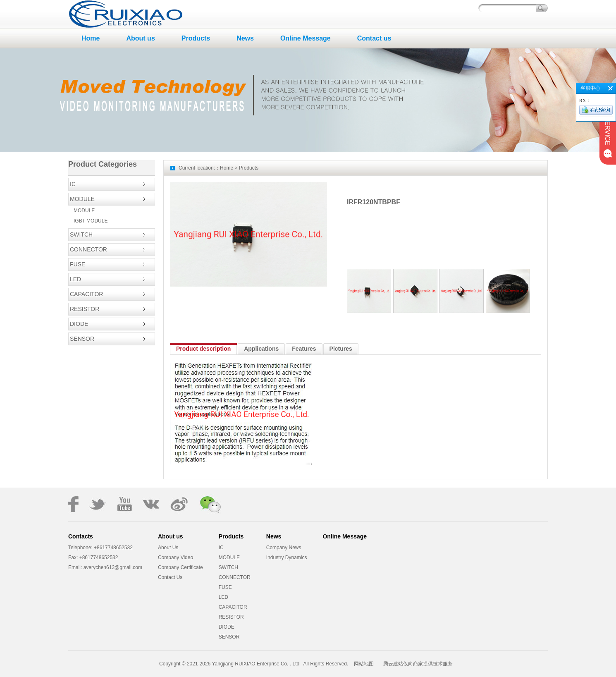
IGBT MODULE (91, 221)
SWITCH (81, 234)
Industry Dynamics (287, 557)
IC (73, 184)
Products (196, 38)
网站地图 (364, 664)
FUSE (78, 264)
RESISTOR (85, 309)
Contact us (374, 38)
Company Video (175, 557)
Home (91, 38)
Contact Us (170, 577)
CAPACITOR (86, 294)
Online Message (306, 38)
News (245, 38)
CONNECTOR (88, 249)
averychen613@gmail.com (112, 567)
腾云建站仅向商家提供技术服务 (418, 664)
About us (140, 38)
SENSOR (82, 339)
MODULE (82, 199)
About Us (168, 548)
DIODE (79, 324)
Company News (284, 548)
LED (75, 279)
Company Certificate (180, 567)
